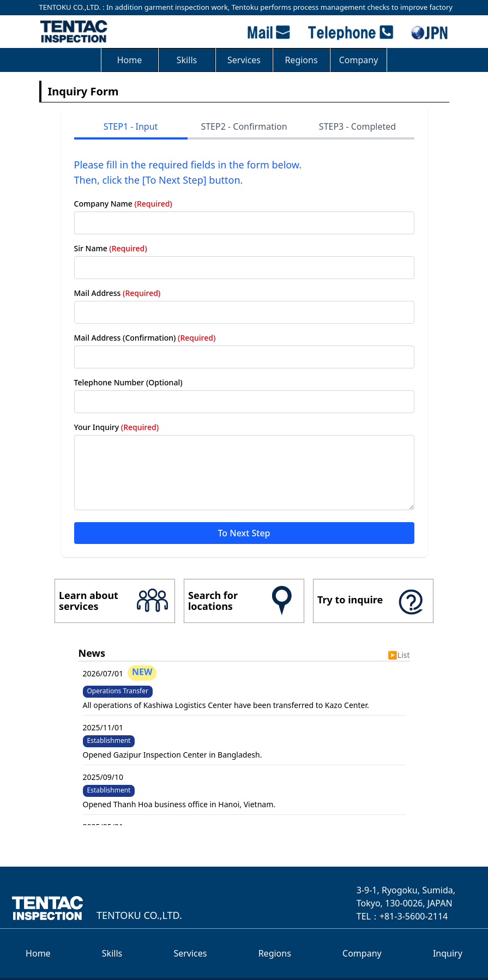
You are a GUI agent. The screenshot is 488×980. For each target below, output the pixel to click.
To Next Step (244, 533)
